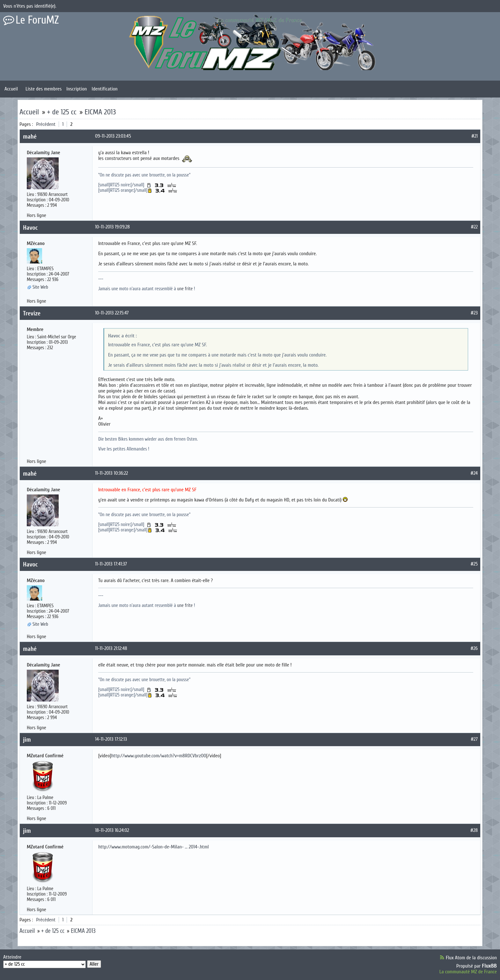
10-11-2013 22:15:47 (112, 313)
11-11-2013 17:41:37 (111, 564)
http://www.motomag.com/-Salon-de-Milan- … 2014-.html (154, 847)
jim (27, 740)
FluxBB (489, 966)
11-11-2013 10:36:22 (111, 473)
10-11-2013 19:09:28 (112, 227)
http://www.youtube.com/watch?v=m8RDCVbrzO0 (159, 756)
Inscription (77, 89)
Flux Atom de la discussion (471, 958)
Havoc (30, 228)
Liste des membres (44, 89)
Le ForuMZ (37, 20)
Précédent (46, 124)
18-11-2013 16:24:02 (112, 830)
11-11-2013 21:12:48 (111, 648)
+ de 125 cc (62, 112)
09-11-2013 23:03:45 (113, 136)
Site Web (40, 287)
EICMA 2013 (100, 112)
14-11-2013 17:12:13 (111, 739)
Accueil (11, 89)
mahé (30, 137)
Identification (104, 89)
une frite (185, 289)
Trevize (32, 313)
